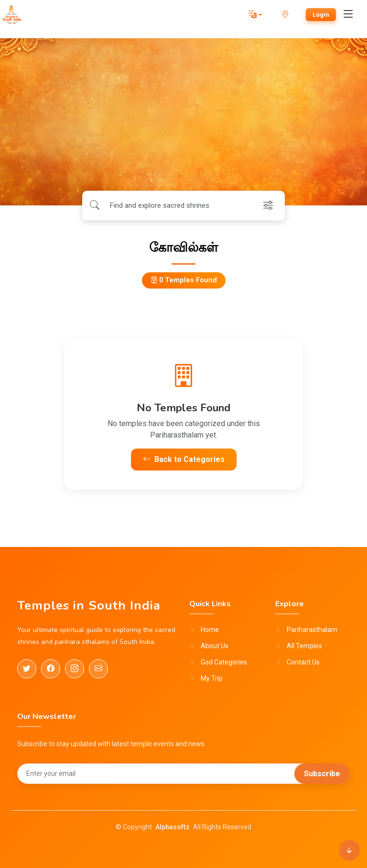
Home (210, 630)
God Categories (224, 662)
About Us (215, 646)
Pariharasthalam (312, 630)
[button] (256, 15)
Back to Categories (184, 459)
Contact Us (303, 662)
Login (321, 15)
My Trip (212, 678)
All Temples (304, 646)
